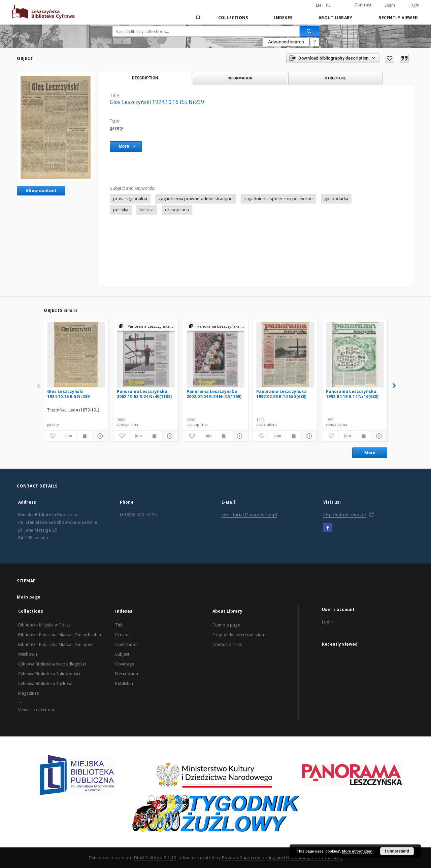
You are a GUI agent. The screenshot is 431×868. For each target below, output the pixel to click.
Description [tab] (145, 78)
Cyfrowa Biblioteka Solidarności (49, 674)
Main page (29, 597)
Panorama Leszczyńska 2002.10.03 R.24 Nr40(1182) (144, 394)
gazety (116, 128)
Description (127, 674)
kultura (147, 210)
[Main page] (197, 17)
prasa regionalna (130, 199)
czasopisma (177, 210)
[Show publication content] (84, 436)
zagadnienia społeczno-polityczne (278, 199)
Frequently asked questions (239, 635)
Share (390, 5)
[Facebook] (327, 528)
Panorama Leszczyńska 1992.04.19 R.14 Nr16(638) (352, 394)
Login (414, 5)
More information (357, 851)
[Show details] (100, 436)
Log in (328, 622)
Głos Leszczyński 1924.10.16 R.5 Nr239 (68, 394)
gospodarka (336, 199)
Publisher (124, 683)
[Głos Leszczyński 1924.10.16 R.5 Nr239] (76, 355)
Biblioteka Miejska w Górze (44, 625)
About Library (335, 18)
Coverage (125, 664)
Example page (226, 625)
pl (328, 5)
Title (119, 625)
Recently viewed (398, 18)
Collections (233, 18)
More (370, 453)
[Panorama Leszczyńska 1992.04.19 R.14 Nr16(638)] (355, 355)
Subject (122, 654)
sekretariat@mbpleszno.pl (249, 515)
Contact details (227, 644)
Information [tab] (240, 78)
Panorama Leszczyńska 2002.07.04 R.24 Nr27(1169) (214, 394)
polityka (121, 210)
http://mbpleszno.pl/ (345, 515)
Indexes (283, 18)
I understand (397, 851)
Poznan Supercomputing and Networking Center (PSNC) (282, 858)
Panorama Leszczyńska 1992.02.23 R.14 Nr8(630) (281, 394)
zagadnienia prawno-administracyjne (196, 199)
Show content (41, 190)
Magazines (28, 693)
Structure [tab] (335, 78)
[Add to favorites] (390, 58)
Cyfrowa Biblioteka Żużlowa (45, 683)
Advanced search (286, 42)
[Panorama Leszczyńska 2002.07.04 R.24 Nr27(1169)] (215, 355)
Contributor (127, 644)
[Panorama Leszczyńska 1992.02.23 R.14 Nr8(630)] (285, 355)
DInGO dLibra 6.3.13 (155, 858)
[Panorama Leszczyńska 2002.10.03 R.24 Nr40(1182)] (146, 355)
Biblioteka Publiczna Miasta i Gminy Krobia (60, 635)
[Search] (309, 31)
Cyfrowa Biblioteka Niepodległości (52, 664)
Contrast (363, 5)
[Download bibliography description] (68, 436)
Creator (123, 635)
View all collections (37, 710)
